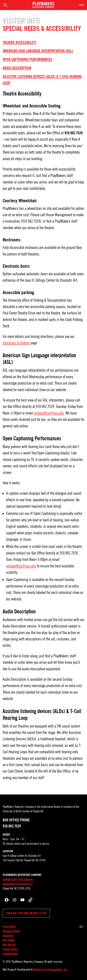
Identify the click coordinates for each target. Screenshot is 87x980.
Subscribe (8, 936)
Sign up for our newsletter (26, 913)
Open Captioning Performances (27, 59)
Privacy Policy (10, 949)
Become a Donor (12, 931)
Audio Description (17, 68)
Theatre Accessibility (19, 42)
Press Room (9, 927)
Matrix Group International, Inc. (51, 970)
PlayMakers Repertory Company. (28, 962)
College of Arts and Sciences (18, 879)
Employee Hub (10, 954)
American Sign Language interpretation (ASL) (38, 51)
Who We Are (9, 945)
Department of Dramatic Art (18, 884)
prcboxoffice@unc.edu (49, 413)
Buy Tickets (9, 940)
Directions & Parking (16, 343)
